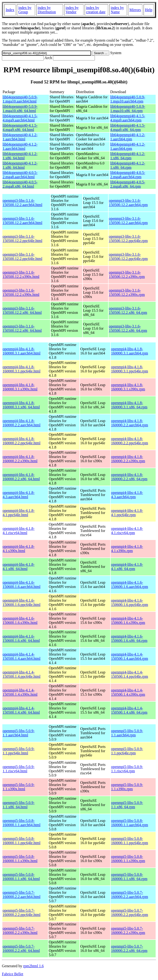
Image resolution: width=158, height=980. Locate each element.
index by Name (117, 10)
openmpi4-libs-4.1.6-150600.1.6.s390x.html (20, 620)
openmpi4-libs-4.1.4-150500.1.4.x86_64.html (21, 710)
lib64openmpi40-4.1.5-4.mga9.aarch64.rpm (128, 118)
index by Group (25, 10)
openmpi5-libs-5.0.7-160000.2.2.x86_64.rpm (129, 948)
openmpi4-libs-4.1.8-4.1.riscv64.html (19, 531)
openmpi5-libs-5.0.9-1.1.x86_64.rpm (127, 805)
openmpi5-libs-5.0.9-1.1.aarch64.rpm (127, 733)
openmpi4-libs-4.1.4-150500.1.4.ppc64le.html (22, 674)
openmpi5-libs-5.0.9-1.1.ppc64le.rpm (127, 751)
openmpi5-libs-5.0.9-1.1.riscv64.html (19, 769)
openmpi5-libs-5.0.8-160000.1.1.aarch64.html (22, 823)
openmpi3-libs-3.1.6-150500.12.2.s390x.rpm (127, 274)
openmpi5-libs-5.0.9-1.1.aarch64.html (19, 733)
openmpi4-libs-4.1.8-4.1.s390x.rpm (127, 549)
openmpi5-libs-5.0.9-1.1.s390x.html (19, 787)
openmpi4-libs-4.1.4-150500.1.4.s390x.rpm (128, 692)
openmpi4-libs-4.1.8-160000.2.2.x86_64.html (21, 477)
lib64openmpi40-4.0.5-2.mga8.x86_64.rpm (128, 184)
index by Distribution (47, 10)
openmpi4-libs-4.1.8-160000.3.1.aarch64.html (22, 351)
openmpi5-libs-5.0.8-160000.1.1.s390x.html (20, 859)
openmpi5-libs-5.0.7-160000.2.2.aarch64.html (22, 895)
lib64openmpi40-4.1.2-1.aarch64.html (20, 137)
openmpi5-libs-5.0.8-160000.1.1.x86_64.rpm (129, 877)
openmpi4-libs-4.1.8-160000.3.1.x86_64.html (21, 405)
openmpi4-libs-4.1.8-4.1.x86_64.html (19, 567)
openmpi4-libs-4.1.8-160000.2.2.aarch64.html (22, 423)
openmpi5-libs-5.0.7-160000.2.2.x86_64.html (21, 948)
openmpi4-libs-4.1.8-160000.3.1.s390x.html (20, 387)
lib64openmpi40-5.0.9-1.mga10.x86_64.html (20, 109)
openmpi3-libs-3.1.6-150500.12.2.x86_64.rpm (128, 310)
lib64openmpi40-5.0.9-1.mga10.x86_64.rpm (128, 109)
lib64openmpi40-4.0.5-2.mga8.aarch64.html (20, 175)
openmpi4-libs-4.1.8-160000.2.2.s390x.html (20, 459)
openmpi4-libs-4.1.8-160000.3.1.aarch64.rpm (129, 351)
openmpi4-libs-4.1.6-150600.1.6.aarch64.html (22, 585)
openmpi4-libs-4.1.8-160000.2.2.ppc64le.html (22, 441)
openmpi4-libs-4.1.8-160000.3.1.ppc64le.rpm (129, 369)
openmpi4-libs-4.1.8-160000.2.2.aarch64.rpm (129, 423)
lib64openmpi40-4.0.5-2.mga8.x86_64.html (20, 184)
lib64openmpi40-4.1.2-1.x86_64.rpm (128, 156)
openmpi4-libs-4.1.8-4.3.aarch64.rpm (127, 495)
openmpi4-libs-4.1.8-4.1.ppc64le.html (19, 513)
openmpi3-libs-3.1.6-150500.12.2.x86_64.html (22, 310)
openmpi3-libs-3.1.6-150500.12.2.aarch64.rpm (128, 203)
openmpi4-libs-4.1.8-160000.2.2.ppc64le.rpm (129, 441)
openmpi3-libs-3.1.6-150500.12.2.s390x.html (21, 274)
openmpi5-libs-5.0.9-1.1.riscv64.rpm (127, 769)
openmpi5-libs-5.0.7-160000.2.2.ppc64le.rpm (129, 913)
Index (10, 10)
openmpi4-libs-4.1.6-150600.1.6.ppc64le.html (22, 602)
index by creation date (96, 10)
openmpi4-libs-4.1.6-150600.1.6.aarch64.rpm (129, 585)
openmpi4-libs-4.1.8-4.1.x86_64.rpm (127, 567)
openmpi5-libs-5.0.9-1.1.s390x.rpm (127, 787)
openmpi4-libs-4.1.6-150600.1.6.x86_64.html (21, 638)
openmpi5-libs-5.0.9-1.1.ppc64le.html (19, 751)
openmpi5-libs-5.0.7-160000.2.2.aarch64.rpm (129, 895)
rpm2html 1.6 (33, 966)
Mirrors (135, 10)
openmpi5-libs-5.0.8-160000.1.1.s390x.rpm (128, 859)
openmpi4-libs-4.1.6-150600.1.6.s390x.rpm (128, 620)
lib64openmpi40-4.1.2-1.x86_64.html (20, 156)
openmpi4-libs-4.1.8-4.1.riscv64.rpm (127, 531)
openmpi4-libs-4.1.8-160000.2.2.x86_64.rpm (129, 477)
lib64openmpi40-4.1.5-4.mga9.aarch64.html (20, 118)
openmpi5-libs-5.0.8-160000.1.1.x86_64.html (21, 877)
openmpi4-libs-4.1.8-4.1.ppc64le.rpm (127, 513)
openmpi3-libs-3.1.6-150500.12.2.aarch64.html (22, 203)
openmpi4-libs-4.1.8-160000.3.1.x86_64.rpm (129, 405)
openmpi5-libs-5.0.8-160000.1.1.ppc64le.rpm (129, 841)
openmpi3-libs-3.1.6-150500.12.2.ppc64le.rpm (128, 239)
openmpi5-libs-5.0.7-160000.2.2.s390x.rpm (128, 930)
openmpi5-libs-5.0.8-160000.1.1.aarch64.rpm (129, 823)
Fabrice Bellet (13, 974)
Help (149, 10)
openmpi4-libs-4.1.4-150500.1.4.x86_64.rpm (129, 710)
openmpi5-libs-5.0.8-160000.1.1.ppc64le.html (22, 841)
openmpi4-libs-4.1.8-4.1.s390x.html (19, 549)
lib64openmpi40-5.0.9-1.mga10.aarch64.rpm (128, 99)
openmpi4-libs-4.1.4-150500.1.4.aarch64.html (22, 656)
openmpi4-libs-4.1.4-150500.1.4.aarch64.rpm (129, 656)
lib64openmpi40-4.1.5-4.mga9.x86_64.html (20, 127)
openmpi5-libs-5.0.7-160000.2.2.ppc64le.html (22, 913)
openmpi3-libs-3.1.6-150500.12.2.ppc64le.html (22, 239)
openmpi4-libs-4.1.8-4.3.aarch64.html (19, 495)
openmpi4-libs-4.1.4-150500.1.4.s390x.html (20, 692)
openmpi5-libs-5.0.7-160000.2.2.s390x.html (20, 930)
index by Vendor (72, 10)
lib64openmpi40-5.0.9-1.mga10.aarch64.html (20, 99)
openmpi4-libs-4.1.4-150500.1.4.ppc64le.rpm (129, 674)
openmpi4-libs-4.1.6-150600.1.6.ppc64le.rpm (129, 602)
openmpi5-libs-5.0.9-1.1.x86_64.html (19, 805)
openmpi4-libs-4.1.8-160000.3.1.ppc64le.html (22, 369)
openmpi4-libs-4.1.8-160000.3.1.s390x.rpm (128, 387)
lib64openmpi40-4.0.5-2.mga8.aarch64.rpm (128, 175)
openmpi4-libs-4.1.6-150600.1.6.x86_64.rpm (129, 638)
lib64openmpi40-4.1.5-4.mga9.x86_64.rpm (128, 127)
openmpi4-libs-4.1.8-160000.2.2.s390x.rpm (128, 459)
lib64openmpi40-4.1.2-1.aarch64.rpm (128, 137)
